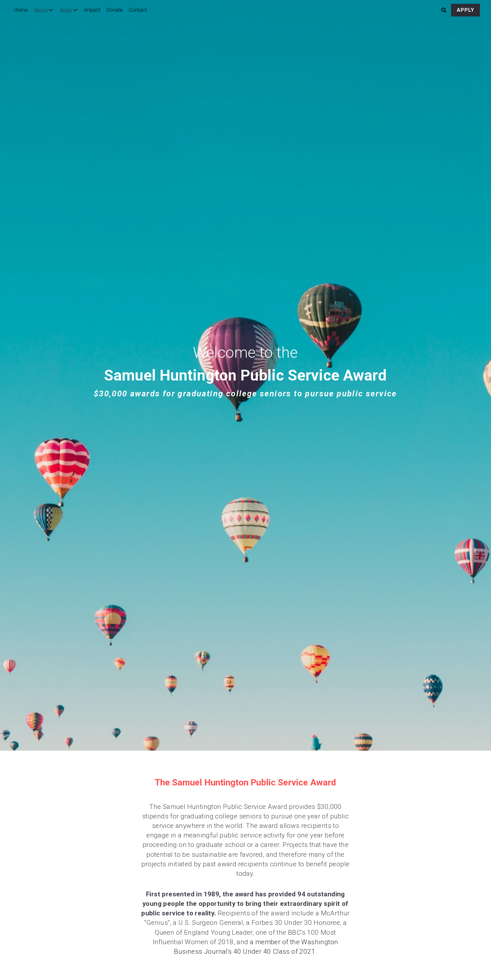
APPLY (465, 10)
